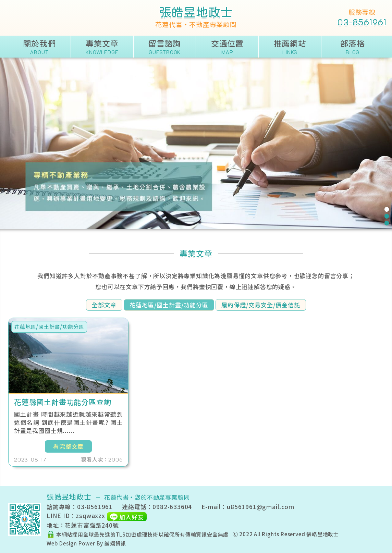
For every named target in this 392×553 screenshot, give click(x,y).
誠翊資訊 (115, 543)
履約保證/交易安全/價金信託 (261, 305)
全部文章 (104, 305)
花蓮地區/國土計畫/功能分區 (169, 305)
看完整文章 (68, 446)
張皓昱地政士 (323, 534)
